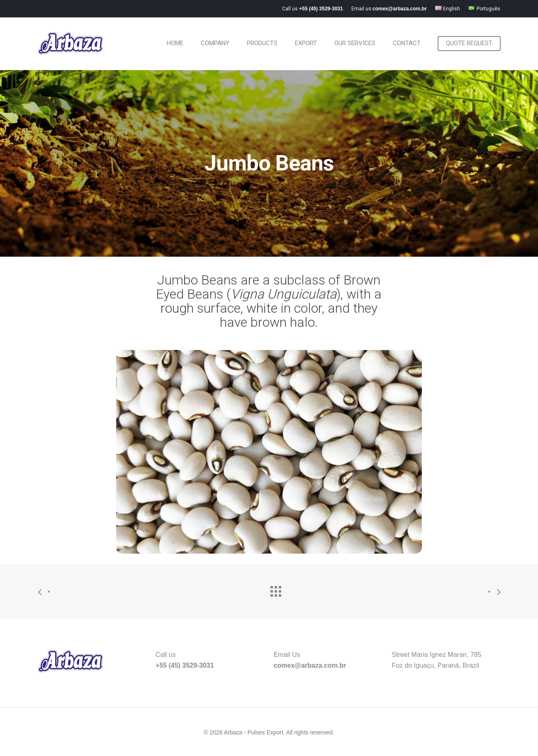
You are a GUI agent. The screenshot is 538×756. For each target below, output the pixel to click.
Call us (313, 9)
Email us (389, 9)
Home (175, 43)
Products (262, 43)
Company (215, 43)
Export (306, 43)
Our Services (355, 43)
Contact (407, 43)
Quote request (469, 43)
